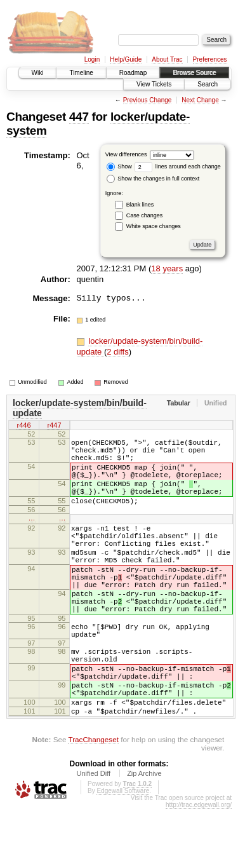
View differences (126, 154)
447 (79, 117)
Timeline (81, 73)
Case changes (145, 215)
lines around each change (178, 166)
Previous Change (148, 100)
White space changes (154, 226)
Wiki (38, 73)
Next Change (200, 100)
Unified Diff (93, 832)
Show (119, 166)
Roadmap (133, 73)
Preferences (210, 59)
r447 (54, 426)
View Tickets (154, 84)
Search (208, 84)
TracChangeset (93, 798)
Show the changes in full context (153, 179)
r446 (23, 426)
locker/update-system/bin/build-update (80, 408)
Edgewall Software (123, 850)
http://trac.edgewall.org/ (199, 864)
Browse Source (194, 73)
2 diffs (117, 352)
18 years (167, 268)
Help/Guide (126, 59)
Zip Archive (144, 832)
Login (92, 59)
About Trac (167, 59)
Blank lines (140, 205)
